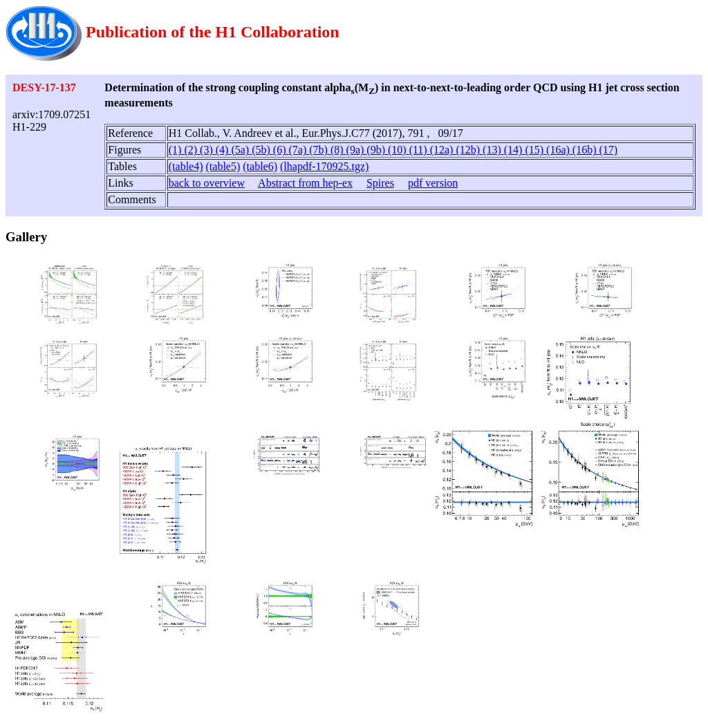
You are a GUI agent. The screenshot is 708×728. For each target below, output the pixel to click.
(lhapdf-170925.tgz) (324, 166)
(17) (609, 150)
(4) (224, 150)
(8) (338, 150)
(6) (281, 150)
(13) (493, 150)
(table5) (223, 166)
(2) (192, 150)
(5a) (241, 150)
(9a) (357, 150)
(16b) (586, 150)
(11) (420, 150)
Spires (380, 183)
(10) (399, 150)
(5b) (262, 150)
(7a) (299, 150)
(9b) (377, 150)
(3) (208, 150)
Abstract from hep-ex (305, 183)
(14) (515, 150)
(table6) (260, 166)
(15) (535, 150)
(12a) (443, 150)
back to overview (207, 183)
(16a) (559, 150)
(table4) (186, 166)
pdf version (433, 183)
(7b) (320, 150)
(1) (177, 150)
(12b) (469, 150)
